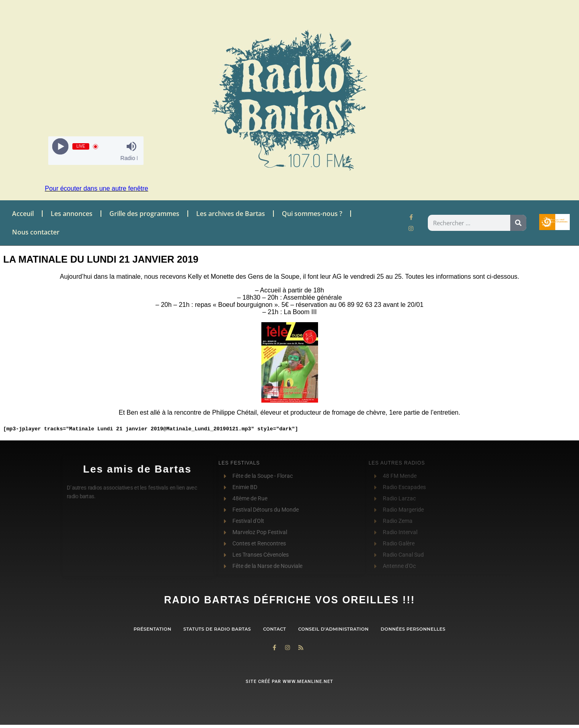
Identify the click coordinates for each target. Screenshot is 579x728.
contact (274, 629)
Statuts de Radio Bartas (217, 629)
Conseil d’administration (333, 629)
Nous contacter (36, 232)
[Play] (60, 147)
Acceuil (23, 214)
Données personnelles (413, 629)
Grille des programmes (144, 214)
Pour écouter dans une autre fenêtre (96, 188)
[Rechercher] (518, 223)
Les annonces (72, 214)
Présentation (152, 629)
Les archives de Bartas (231, 214)
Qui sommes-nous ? (312, 214)
